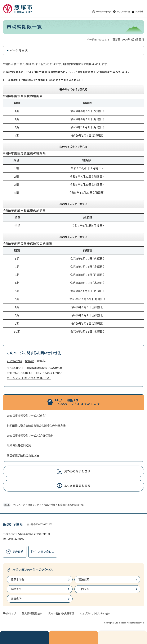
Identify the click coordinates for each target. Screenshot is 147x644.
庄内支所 (84, 589)
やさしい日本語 (123, 12)
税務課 (61, 505)
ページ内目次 (19, 50)
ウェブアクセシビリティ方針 (95, 614)
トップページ (19, 505)
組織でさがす (34, 505)
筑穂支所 (16, 589)
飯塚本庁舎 (17, 580)
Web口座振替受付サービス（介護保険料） (31, 436)
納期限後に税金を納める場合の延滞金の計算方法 (36, 426)
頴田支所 (16, 599)
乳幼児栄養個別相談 (19, 446)
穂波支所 (84, 580)
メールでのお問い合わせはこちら (29, 378)
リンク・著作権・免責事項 (61, 614)
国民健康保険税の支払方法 (23, 456)
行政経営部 (14, 361)
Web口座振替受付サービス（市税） (27, 416)
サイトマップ (9, 614)
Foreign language (104, 12)
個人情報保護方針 (32, 614)
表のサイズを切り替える (74, 90)
